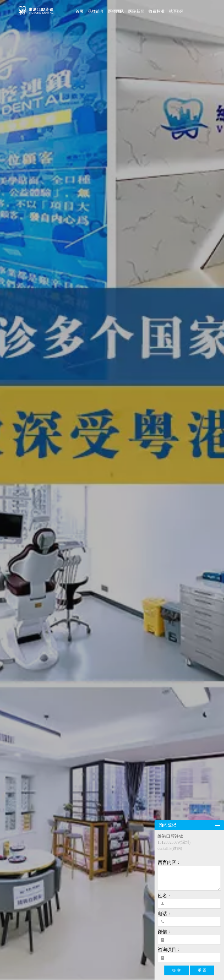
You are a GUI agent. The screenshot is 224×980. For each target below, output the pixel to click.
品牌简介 (96, 11)
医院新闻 (136, 11)
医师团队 (116, 11)
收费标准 (157, 11)
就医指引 (177, 11)
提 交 (177, 970)
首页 (80, 11)
